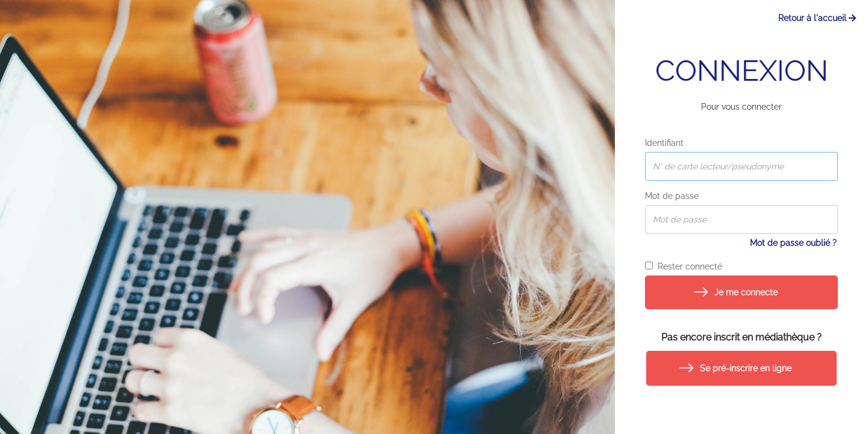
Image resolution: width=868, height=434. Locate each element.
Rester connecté (684, 266)
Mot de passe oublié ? (793, 243)
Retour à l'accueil (817, 18)
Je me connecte (746, 292)
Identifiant (664, 143)
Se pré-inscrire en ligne (746, 368)
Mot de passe (672, 196)
